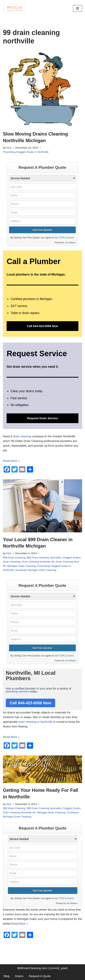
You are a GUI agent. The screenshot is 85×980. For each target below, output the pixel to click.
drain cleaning (22, 436)
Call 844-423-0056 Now (42, 326)
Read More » (11, 461)
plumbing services (17, 691)
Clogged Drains (72, 558)
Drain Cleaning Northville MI (38, 562)
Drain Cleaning (12, 562)
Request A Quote (40, 976)
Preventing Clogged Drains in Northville (26, 152)
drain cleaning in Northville (35, 722)
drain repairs (31, 313)
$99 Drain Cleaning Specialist (44, 558)
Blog (7, 976)
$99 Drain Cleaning (14, 558)
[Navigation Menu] (78, 8)
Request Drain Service (42, 418)
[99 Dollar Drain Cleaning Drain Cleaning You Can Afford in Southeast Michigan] (15, 8)
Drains (19, 976)
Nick (9, 148)
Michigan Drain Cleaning (22, 566)
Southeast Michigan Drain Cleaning (36, 570)
